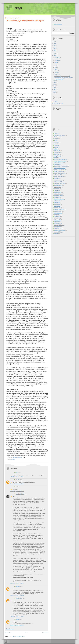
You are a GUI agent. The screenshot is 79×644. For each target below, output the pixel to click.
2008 (55, 93)
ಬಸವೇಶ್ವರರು (57, 142)
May (56, 67)
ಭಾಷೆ (55, 144)
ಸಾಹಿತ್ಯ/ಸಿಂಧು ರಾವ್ (58, 228)
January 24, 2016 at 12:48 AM (17, 595)
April (56, 69)
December (57, 57)
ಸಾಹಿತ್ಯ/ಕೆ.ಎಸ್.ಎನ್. (58, 194)
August (56, 62)
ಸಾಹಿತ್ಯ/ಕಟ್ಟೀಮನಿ (58, 187)
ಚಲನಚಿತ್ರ (56, 139)
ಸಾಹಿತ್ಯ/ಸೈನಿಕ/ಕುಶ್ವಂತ (58, 232)
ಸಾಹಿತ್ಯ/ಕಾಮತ (57, 190)
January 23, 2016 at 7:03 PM (17, 583)
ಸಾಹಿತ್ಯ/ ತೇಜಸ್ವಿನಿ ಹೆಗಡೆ (59, 171)
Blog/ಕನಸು (56, 133)
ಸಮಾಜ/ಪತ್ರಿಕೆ (57, 151)
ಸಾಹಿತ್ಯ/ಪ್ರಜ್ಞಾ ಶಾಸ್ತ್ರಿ (58, 213)
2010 (55, 89)
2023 (55, 44)
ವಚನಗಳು (56, 147)
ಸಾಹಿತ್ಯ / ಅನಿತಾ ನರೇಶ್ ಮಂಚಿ (60, 159)
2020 (55, 49)
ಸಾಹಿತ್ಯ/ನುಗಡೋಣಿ (58, 211)
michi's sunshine (58, 24)
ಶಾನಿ (17, 472)
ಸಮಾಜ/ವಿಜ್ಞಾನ (57, 152)
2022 (55, 45)
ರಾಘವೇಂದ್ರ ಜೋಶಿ (20, 494)
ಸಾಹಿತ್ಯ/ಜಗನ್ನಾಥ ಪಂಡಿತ (59, 199)
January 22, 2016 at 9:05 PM (17, 484)
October (57, 59)
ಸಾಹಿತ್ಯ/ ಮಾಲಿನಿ (58, 175)
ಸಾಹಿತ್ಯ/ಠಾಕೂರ (57, 201)
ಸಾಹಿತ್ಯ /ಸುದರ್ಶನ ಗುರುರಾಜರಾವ (61, 166)
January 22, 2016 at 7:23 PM (17, 477)
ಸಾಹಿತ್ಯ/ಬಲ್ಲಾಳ (57, 215)
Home (27, 633)
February (57, 73)
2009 (55, 91)
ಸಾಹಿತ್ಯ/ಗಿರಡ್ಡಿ (57, 197)
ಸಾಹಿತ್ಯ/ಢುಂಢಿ (57, 203)
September (57, 61)
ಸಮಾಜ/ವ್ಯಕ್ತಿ (57, 154)
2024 (55, 42)
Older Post (45, 633)
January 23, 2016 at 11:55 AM (17, 491)
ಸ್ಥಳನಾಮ (56, 234)
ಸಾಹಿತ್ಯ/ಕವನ (57, 189)
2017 (55, 54)
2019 (55, 50)
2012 (55, 86)
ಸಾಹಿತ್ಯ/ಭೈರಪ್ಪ (57, 218)
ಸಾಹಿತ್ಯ (56, 158)
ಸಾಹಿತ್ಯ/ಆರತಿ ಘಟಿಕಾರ (59, 182)
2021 (55, 47)
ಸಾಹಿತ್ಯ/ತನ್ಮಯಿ (57, 204)
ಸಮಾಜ (13, 459)
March (56, 71)
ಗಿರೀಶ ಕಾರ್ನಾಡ (57, 137)
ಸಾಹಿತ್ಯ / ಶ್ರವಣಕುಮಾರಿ (59, 163)
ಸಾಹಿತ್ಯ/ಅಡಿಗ (57, 178)
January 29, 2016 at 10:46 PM (17, 625)
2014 (55, 83)
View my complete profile (58, 104)
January (57, 74)
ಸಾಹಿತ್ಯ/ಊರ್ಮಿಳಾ (58, 185)
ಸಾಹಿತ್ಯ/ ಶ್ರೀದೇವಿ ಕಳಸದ (59, 177)
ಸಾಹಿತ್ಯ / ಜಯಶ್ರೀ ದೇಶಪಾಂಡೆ (60, 161)
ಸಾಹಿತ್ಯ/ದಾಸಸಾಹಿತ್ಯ (58, 208)
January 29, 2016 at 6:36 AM (17, 616)
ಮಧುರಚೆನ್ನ (56, 145)
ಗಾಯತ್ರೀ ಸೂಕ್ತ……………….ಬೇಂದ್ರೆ (62, 76)
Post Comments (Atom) (19, 636)
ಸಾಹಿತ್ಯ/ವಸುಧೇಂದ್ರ (58, 223)
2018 (55, 52)
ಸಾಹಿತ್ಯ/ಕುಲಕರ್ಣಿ (58, 192)
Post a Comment (10, 629)
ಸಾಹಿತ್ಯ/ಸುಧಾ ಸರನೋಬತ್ (60, 230)
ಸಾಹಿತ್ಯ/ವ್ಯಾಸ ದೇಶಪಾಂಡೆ (59, 225)
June (56, 66)
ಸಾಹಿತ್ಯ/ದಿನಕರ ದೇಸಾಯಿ (59, 209)
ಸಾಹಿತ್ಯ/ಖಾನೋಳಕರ (58, 196)
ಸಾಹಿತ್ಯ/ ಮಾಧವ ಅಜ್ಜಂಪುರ (60, 173)
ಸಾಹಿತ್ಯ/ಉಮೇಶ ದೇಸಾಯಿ (60, 184)
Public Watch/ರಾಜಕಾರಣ (60, 135)
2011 (55, 88)
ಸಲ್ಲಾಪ (18, 8)
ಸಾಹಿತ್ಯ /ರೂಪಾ (57, 165)
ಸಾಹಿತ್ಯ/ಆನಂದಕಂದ (58, 180)
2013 (55, 84)
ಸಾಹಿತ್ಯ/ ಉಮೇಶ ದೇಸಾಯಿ (60, 168)
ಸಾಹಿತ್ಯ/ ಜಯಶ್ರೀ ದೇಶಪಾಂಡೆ (60, 170)
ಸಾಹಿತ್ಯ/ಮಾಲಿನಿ (57, 220)
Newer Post (8, 633)
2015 (55, 81)
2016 (55, 55)
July (56, 64)
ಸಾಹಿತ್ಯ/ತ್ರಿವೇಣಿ (57, 206)
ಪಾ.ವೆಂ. (56, 140)
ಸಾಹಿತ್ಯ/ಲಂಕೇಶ (57, 222)
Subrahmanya (19, 598)
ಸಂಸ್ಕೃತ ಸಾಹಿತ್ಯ (57, 156)
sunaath (18, 480)
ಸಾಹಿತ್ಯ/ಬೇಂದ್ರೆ (57, 216)
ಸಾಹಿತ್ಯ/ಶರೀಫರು (58, 227)
